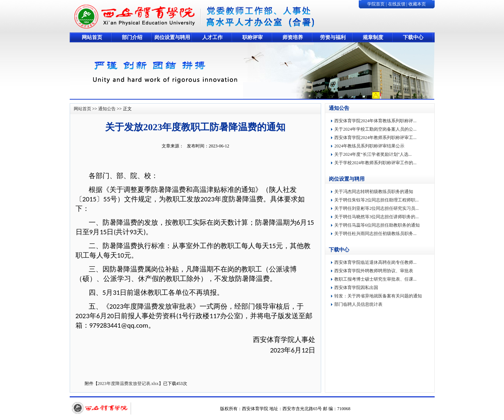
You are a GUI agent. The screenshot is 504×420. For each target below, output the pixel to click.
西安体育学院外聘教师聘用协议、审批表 (374, 271)
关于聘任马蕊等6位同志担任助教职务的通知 (377, 225)
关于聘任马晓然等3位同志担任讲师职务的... (376, 217)
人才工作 (212, 37)
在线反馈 (397, 4)
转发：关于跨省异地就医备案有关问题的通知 (378, 296)
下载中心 (413, 37)
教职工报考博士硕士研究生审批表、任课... (375, 279)
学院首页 (376, 4)
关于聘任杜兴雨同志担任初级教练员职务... (375, 234)
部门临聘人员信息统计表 (358, 304)
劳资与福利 (333, 37)
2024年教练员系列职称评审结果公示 (369, 146)
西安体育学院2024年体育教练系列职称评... (375, 121)
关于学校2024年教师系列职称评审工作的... (375, 163)
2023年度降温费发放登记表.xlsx (128, 384)
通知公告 (107, 109)
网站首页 (92, 37)
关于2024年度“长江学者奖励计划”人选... (373, 154)
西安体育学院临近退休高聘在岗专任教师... (375, 262)
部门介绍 (132, 37)
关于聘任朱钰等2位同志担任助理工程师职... (376, 200)
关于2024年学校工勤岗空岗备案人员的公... (375, 129)
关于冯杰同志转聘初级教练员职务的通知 (374, 192)
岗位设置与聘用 (172, 37)
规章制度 (373, 37)
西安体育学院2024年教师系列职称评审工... (375, 138)
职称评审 (253, 37)
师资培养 (293, 37)
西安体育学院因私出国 (356, 288)
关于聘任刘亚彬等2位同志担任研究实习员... (376, 208)
